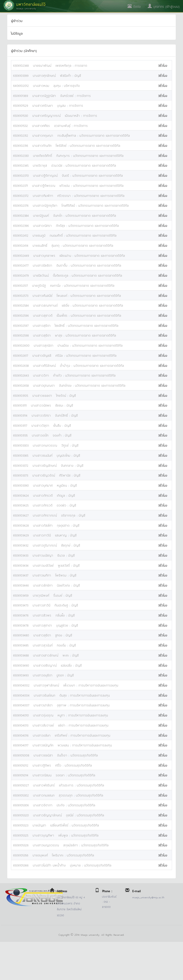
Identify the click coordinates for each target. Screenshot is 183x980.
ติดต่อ (134, 6)
